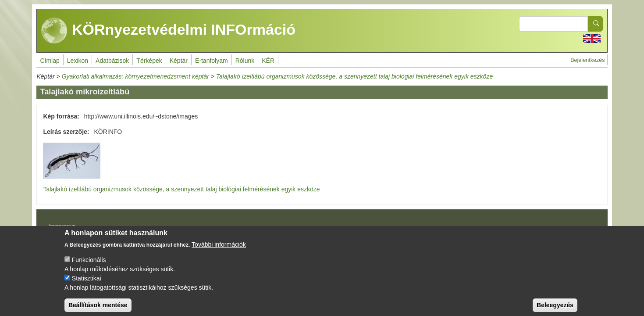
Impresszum (62, 226)
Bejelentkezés (587, 60)
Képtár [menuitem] (179, 61)
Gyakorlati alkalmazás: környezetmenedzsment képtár (135, 76)
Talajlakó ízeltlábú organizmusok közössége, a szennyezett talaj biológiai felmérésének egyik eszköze (354, 76)
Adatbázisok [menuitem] (112, 61)
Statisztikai (87, 285)
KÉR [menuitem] (268, 61)
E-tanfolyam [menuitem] (212, 61)
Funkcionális (89, 267)
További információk (219, 251)
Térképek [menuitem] (149, 61)
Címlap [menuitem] (50, 61)
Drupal (323, 229)
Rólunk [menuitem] (245, 61)
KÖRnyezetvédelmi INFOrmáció (168, 31)
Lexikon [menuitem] (78, 61)
